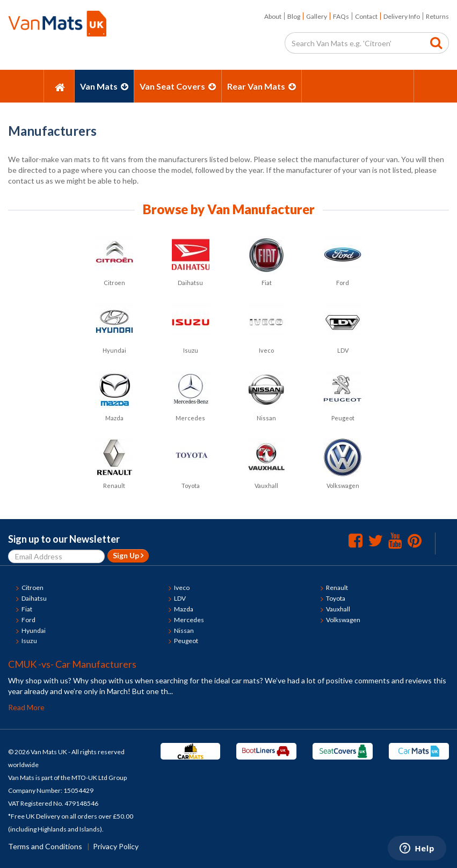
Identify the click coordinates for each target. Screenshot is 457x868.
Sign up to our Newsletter (64, 539)
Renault (337, 588)
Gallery (317, 16)
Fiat (27, 609)
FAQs (341, 16)
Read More (26, 707)
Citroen (32, 588)
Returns (437, 16)
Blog (294, 16)
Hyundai (34, 630)
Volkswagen (343, 620)
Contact (366, 16)
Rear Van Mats (262, 86)
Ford (28, 620)
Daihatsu (34, 598)
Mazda (184, 609)
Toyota (336, 598)
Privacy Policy (116, 846)
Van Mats (104, 86)
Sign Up (128, 555)
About (273, 16)
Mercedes (189, 620)
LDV (180, 598)
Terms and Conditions (45, 846)
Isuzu (29, 641)
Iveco (182, 588)
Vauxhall (338, 609)
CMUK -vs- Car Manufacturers (72, 664)
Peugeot (186, 641)
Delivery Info (402, 16)
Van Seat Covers (178, 86)
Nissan (184, 630)
